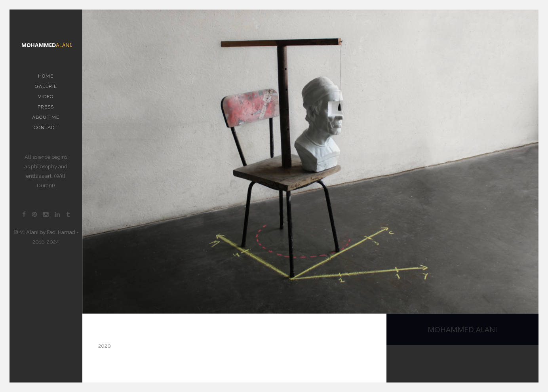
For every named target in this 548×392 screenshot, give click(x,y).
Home (46, 76)
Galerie (46, 86)
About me (46, 117)
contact (46, 127)
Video (46, 97)
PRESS (46, 107)
